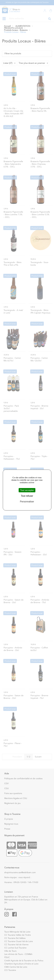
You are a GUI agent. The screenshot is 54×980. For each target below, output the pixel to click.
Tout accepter (27, 490)
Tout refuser (27, 496)
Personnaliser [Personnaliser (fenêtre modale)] (27, 502)
